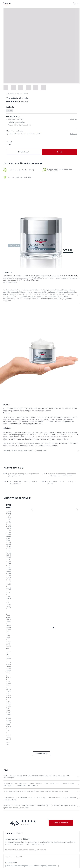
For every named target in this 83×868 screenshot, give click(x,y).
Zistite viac (73, 134)
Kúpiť (59, 152)
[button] (41, 295)
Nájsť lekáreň (24, 152)
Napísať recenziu (61, 656)
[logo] (7, 4)
